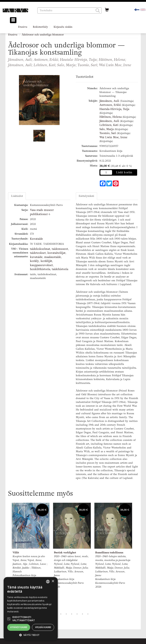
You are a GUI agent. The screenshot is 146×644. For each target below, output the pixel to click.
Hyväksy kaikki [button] (19, 627)
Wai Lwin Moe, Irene (113, 137)
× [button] (53, 581)
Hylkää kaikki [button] (43, 627)
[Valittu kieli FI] (137, 9)
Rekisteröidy (40, 27)
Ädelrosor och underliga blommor (43, 35)
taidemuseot (60, 249)
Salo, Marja (107, 129)
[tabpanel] (31, 544)
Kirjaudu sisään (63, 27)
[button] (98, 10)
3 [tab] (66, 614)
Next (136, 556)
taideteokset (38, 253)
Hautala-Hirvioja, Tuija (114, 109)
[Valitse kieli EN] (143, 9)
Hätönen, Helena (111, 117)
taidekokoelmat (40, 249)
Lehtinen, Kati (109, 125)
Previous (7, 556)
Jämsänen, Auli (109, 101)
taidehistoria (60, 269)
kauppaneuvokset (41, 265)
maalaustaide (53, 257)
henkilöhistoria (40, 269)
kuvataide (36, 257)
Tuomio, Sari (108, 133)
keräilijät (46, 261)
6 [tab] (82, 614)
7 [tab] (88, 614)
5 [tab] (77, 614)
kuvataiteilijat (56, 253)
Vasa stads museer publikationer (42, 212)
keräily (34, 261)
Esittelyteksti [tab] (86, 196)
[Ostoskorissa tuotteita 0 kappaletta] (107, 10)
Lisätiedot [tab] (17, 196)
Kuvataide (36, 239)
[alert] (31, 609)
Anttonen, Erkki (110, 105)
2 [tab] (61, 614)
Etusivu (23, 27)
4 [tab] (72, 614)
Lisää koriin (124, 172)
